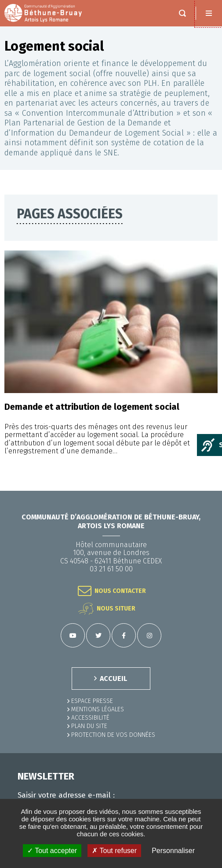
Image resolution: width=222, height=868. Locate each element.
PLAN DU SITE (89, 726)
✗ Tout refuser (114, 851)
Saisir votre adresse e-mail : (66, 795)
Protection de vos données (113, 735)
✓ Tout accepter (52, 851)
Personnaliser (173, 851)
